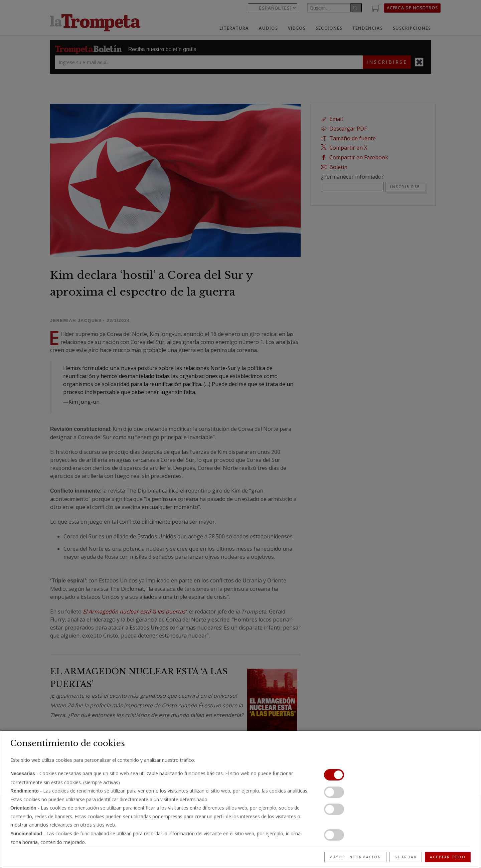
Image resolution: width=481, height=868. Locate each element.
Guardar (406, 857)
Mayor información (355, 857)
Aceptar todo (448, 857)
